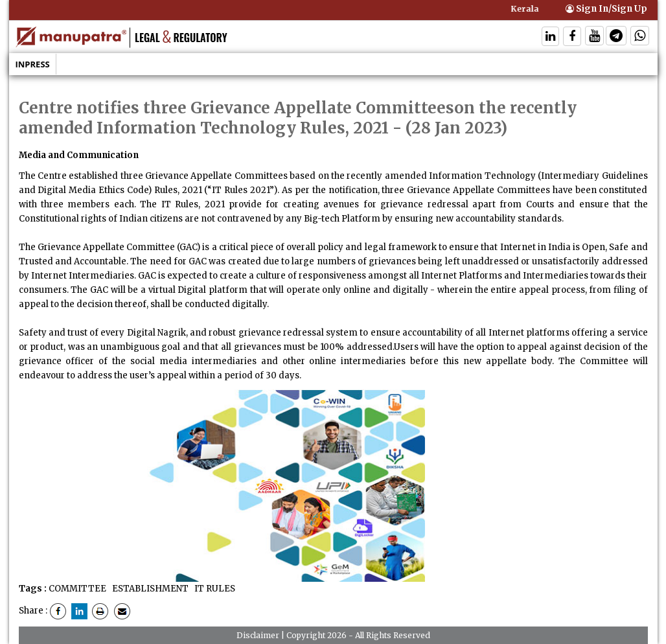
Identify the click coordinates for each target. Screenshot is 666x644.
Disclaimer (258, 635)
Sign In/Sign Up (606, 9)
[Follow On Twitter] (594, 37)
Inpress (33, 64)
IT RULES (214, 589)
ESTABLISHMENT (149, 589)
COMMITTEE (77, 589)
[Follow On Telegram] (616, 37)
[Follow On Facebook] (572, 37)
